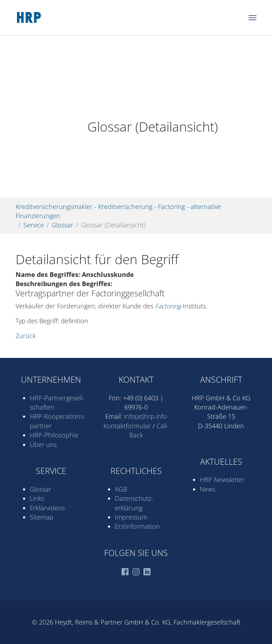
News (208, 489)
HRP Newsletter (222, 480)
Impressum (131, 517)
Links (37, 498)
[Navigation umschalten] (253, 18)
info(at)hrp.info (145, 416)
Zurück (26, 336)
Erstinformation (137, 526)
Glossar (41, 489)
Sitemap (42, 517)
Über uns (43, 445)
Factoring (168, 306)
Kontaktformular (127, 426)
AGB (121, 489)
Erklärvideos (47, 508)
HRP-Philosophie (54, 435)
